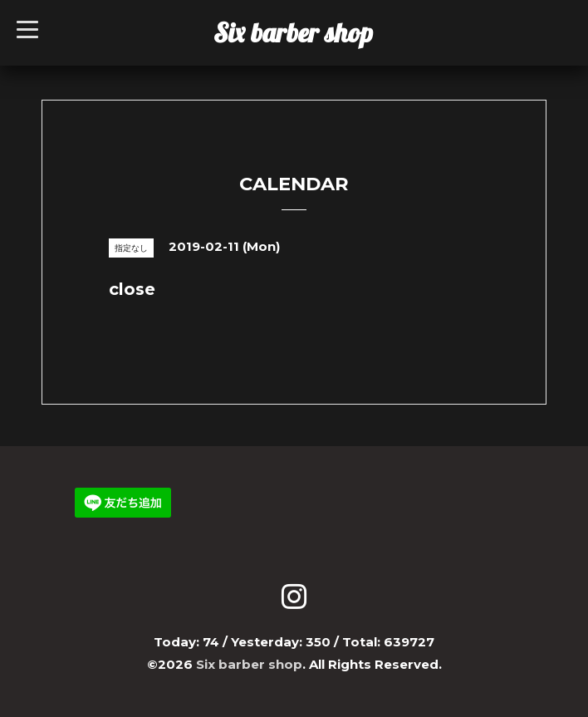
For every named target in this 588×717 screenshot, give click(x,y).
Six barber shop (293, 32)
